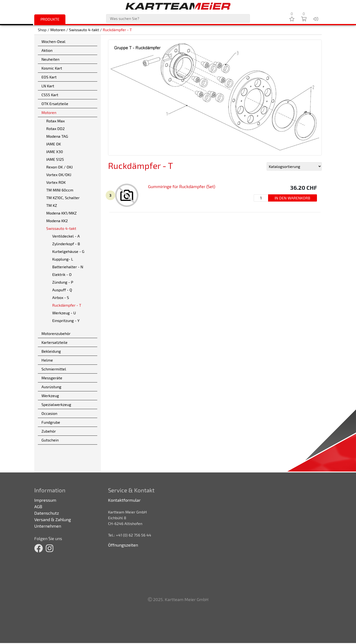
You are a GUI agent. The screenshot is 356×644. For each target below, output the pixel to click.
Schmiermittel (54, 369)
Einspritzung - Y (66, 320)
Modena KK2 (57, 221)
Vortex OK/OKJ (59, 175)
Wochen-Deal (53, 41)
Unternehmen (48, 526)
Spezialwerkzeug (56, 404)
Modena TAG (57, 136)
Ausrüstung (51, 387)
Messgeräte (52, 378)
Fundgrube (51, 422)
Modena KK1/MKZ (61, 213)
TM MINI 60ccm (60, 190)
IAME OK (54, 144)
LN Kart (48, 86)
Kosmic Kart (52, 68)
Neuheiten (50, 59)
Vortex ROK (56, 182)
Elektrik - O (62, 274)
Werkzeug (50, 396)
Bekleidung (51, 351)
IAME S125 (55, 159)
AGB (38, 507)
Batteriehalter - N (68, 267)
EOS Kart (49, 77)
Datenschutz (47, 513)
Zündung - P (63, 282)
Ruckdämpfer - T (117, 30)
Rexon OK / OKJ (59, 167)
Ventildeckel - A (66, 236)
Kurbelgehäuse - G (68, 251)
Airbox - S (61, 297)
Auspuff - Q (62, 290)
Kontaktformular (124, 500)
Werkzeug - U (64, 313)
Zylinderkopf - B (66, 244)
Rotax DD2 (55, 128)
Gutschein (50, 440)
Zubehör (49, 431)
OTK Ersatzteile (55, 104)
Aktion (47, 50)
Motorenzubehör (56, 333)
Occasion (49, 413)
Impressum (45, 500)
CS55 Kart (50, 95)
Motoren (58, 30)
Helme (47, 360)
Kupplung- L (63, 259)
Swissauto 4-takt (84, 30)
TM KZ (52, 205)
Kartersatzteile (55, 342)
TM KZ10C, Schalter (63, 198)
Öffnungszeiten (123, 545)
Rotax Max (55, 121)
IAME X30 (55, 152)
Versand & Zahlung (53, 519)
